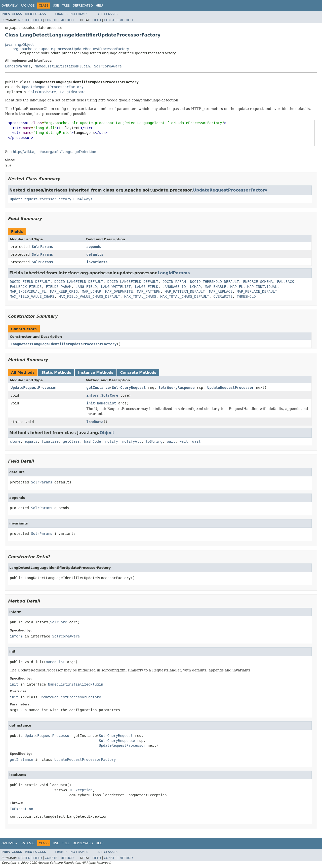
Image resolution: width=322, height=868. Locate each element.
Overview (10, 6)
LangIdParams (18, 66)
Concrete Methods (138, 372)
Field (37, 20)
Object (107, 433)
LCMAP (195, 287)
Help (100, 6)
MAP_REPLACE (221, 291)
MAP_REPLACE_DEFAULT (257, 291)
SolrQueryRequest (129, 388)
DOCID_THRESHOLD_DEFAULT (214, 282)
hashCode (92, 441)
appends (94, 247)
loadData (95, 422)
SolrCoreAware (108, 66)
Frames (62, 14)
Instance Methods (96, 372)
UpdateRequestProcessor (34, 388)
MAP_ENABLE (216, 287)
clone (15, 441)
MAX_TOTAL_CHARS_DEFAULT (185, 296)
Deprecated (83, 6)
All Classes (108, 14)
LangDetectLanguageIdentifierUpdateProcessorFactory (64, 344)
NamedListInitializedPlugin (62, 66)
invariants (97, 262)
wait (171, 441)
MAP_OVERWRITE (119, 291)
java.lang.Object (19, 45)
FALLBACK (285, 282)
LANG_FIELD (86, 287)
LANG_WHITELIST (116, 287)
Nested (24, 20)
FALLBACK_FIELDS (26, 287)
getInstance (98, 388)
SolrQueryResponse (176, 388)
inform (93, 395)
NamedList (107, 403)
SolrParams (42, 247)
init (91, 403)
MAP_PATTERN (149, 291)
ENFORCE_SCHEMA (258, 282)
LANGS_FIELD (147, 287)
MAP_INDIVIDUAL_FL (28, 291)
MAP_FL (237, 287)
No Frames (79, 14)
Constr (51, 20)
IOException (81, 790)
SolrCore (110, 395)
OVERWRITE (223, 296)
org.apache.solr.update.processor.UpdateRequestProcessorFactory (71, 49)
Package (28, 6)
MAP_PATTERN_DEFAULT (185, 291)
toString (154, 441)
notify (112, 441)
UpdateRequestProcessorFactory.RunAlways (51, 199)
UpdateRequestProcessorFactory (53, 87)
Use (56, 6)
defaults (95, 254)
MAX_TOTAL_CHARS (140, 296)
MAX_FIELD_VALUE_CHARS (32, 296)
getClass (71, 441)
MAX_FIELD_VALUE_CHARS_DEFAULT (89, 296)
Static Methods (56, 372)
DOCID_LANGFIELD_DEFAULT (79, 282)
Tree (66, 6)
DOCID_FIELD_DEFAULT (30, 282)
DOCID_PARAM (174, 282)
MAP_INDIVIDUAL (262, 287)
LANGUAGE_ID (174, 287)
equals (31, 441)
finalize (50, 441)
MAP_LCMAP (92, 291)
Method (67, 20)
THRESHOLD (246, 296)
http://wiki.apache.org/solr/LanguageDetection (55, 152)
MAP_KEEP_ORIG (64, 291)
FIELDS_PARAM (58, 287)
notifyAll (132, 441)
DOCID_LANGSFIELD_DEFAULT (133, 282)
